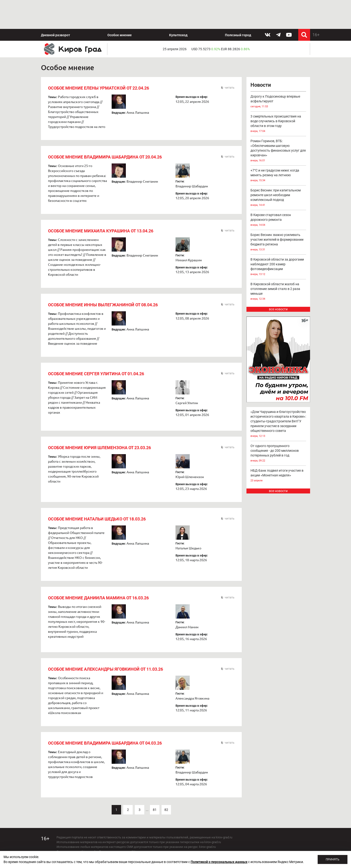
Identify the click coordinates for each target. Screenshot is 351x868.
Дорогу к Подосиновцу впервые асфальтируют (278, 102)
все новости (278, 309)
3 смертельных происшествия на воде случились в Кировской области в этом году (278, 124)
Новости (261, 85)
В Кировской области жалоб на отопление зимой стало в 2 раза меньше (278, 292)
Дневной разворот (55, 35)
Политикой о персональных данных (219, 862)
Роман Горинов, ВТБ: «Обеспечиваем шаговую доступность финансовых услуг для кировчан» (278, 151)
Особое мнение (120, 35)
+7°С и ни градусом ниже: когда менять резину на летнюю (278, 176)
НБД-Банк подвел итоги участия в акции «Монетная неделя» (278, 476)
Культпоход (178, 35)
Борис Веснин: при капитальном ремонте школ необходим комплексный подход (278, 198)
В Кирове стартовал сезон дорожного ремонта (278, 220)
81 (155, 810)
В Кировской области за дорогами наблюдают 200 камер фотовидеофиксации (278, 267)
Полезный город (238, 35)
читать (230, 88)
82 (166, 810)
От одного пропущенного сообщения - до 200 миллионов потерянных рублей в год (278, 454)
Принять (333, 859)
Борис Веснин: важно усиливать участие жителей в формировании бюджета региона (278, 242)
